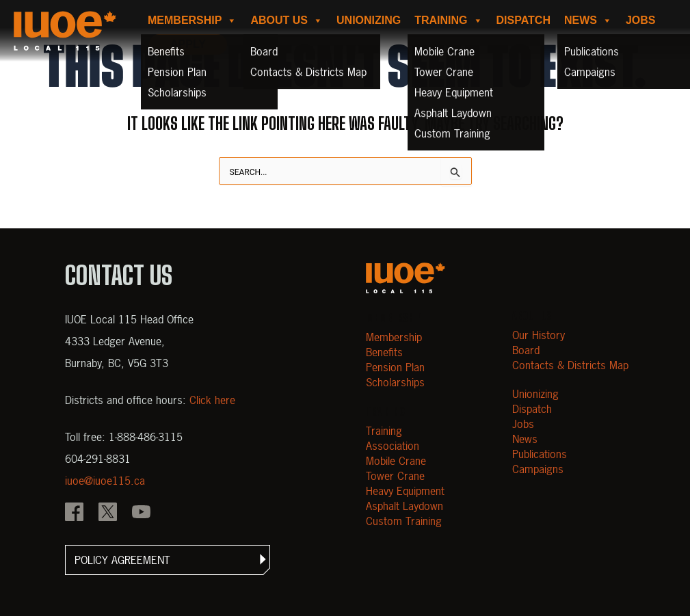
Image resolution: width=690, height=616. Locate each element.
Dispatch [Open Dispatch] (532, 409)
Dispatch (523, 20)
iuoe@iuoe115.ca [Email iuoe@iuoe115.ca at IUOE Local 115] (105, 481)
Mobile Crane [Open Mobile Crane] (396, 461)
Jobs (641, 20)
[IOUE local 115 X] (108, 513)
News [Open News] (525, 439)
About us (287, 21)
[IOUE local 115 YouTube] (141, 513)
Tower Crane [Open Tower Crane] (395, 476)
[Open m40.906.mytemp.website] (406, 278)
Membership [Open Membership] (394, 337)
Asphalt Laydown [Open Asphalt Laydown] (404, 506)
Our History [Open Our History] (539, 335)
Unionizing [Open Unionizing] (535, 394)
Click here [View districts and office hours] (212, 400)
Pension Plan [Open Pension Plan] (395, 367)
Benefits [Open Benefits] (384, 352)
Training (448, 21)
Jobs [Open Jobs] (523, 424)
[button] (168, 560)
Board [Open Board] (526, 350)
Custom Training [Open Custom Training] (404, 521)
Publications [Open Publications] (540, 454)
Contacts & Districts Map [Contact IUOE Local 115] (570, 365)
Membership (192, 21)
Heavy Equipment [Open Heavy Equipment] (405, 491)
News (588, 21)
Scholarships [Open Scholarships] (395, 382)
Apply (188, 44)
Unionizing (369, 20)
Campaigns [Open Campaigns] (538, 469)
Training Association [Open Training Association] (393, 438)
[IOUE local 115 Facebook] (74, 513)
